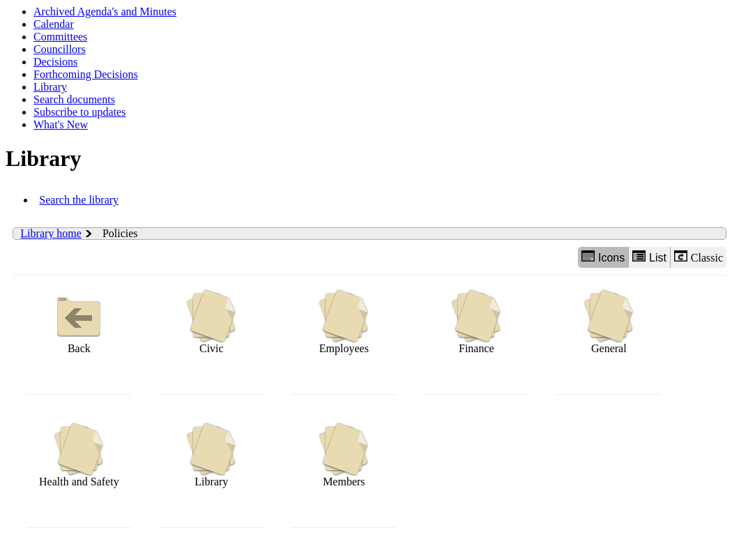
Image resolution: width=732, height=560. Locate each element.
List (649, 257)
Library (50, 87)
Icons (603, 257)
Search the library (79, 200)
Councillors (60, 49)
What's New (61, 124)
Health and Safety (79, 455)
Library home (51, 233)
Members (344, 455)
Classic (699, 257)
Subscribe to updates (79, 112)
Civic (211, 322)
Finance (476, 322)
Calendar (54, 24)
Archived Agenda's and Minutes (105, 12)
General (609, 322)
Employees (344, 322)
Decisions (55, 62)
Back (79, 322)
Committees (60, 37)
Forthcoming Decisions (86, 74)
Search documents (74, 99)
